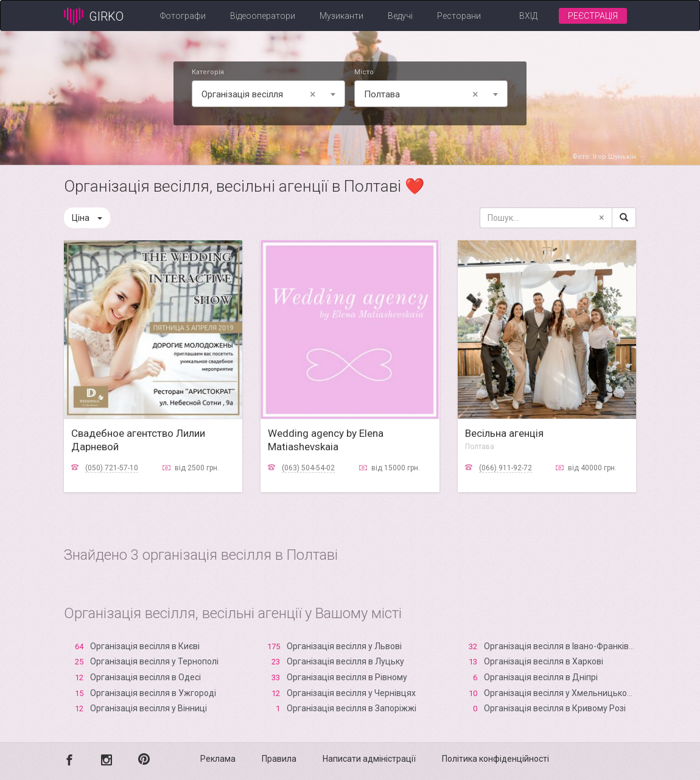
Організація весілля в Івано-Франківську (565, 646)
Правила (279, 759)
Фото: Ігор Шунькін (604, 157)
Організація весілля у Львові (344, 646)
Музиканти (341, 16)
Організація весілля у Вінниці (149, 708)
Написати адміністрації (369, 759)
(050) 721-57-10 (112, 468)
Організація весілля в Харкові (544, 661)
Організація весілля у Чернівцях (351, 693)
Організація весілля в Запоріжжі (352, 708)
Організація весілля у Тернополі (154, 661)
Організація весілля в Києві (145, 646)
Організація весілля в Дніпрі (541, 677)
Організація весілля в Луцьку (345, 661)
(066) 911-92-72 (506, 468)
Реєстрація (593, 16)
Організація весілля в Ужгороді (153, 693)
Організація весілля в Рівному (347, 677)
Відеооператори (263, 16)
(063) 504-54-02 (308, 468)
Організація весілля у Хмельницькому (561, 693)
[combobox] (268, 94)
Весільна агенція (504, 433)
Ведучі (400, 16)
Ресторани (459, 16)
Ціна (87, 218)
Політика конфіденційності (495, 759)
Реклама (218, 759)
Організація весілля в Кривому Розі (555, 708)
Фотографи (183, 16)
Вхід (528, 16)
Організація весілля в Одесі (145, 677)
